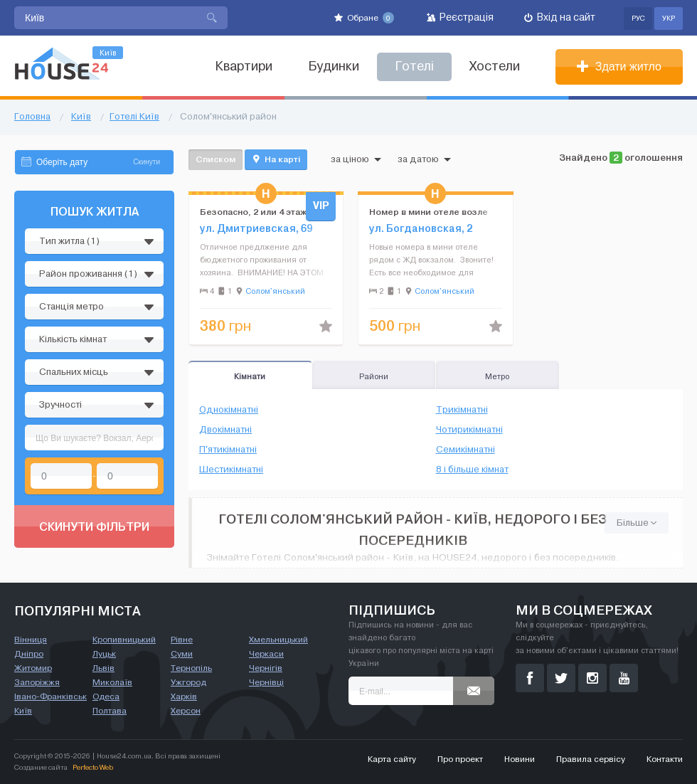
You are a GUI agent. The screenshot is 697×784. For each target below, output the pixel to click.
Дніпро (29, 654)
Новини (520, 759)
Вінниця (31, 640)
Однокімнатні (229, 410)
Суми (182, 654)
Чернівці (266, 682)
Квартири (244, 67)
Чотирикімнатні (469, 430)
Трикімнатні (462, 410)
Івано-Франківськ (50, 696)
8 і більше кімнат (472, 470)
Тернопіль (191, 668)
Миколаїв (112, 682)
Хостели (495, 67)
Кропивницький (124, 640)
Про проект (460, 759)
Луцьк (104, 654)
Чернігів (266, 668)
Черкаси (266, 654)
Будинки (334, 67)
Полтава (110, 711)
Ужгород (188, 682)
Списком (216, 159)
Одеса (106, 696)
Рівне (182, 640)
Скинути (147, 162)
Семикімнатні (465, 450)
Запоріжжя (37, 682)
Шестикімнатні (231, 470)
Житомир (33, 668)
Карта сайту (392, 759)
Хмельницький (278, 640)
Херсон (186, 711)
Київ (23, 711)
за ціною (356, 159)
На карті (276, 159)
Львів (103, 668)
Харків (184, 696)
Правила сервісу (591, 759)
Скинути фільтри (94, 526)
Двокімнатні (225, 430)
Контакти (665, 759)
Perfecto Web (93, 767)
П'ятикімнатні (228, 450)
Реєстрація (460, 17)
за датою (424, 159)
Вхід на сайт (560, 17)
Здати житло (619, 67)
